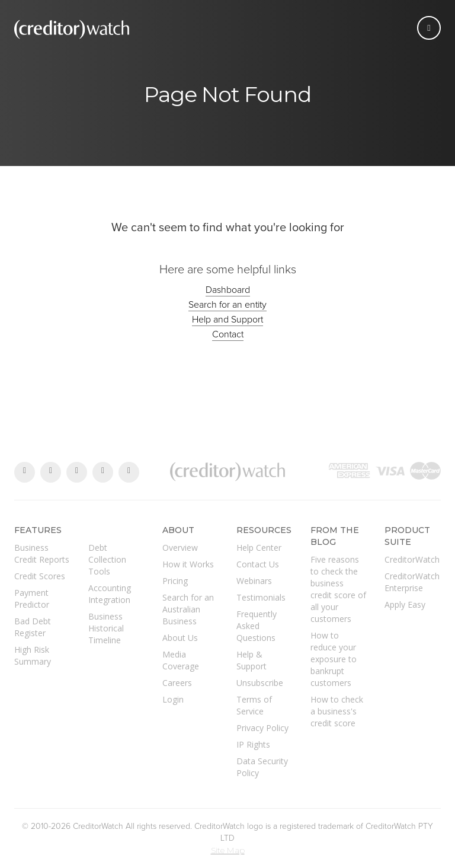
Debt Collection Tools (107, 559)
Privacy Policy (262, 728)
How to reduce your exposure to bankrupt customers (334, 659)
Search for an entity (227, 305)
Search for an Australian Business (188, 609)
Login (173, 699)
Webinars (254, 581)
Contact (228, 334)
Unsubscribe (260, 683)
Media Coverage (181, 660)
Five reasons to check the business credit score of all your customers (338, 589)
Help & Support (251, 660)
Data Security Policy (262, 767)
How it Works (188, 564)
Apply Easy (405, 604)
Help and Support (227, 320)
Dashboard (228, 290)
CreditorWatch (412, 559)
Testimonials (261, 597)
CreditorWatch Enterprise (412, 582)
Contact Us (258, 564)
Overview (180, 548)
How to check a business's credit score (337, 711)
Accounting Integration (110, 594)
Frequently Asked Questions (257, 626)
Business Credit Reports (42, 553)
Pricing (175, 581)
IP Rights (253, 744)
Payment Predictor (32, 599)
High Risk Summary (33, 655)
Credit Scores (40, 576)
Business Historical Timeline (106, 628)
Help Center (259, 548)
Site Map (228, 850)
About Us (180, 638)
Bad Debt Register (33, 627)
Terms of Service (254, 705)
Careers (177, 683)
